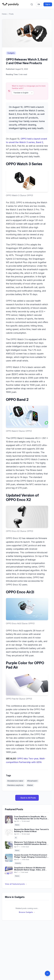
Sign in (48, 4)
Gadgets (11, 53)
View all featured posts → (16, 877)
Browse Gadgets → (27, 906)
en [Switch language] (39, 4)
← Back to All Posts (27, 791)
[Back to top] (47, 973)
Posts (11, 14)
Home (4, 14)
